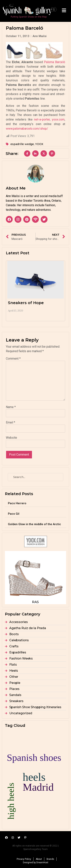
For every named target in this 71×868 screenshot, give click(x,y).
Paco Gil (14, 514)
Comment (13, 359)
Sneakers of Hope (26, 303)
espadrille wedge (22, 144)
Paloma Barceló (55, 62)
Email (11, 423)
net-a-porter (42, 119)
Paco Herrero (17, 503)
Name (11, 407)
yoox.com (58, 119)
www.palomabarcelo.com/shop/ (27, 129)
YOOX (39, 144)
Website (11, 438)
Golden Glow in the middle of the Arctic (34, 524)
